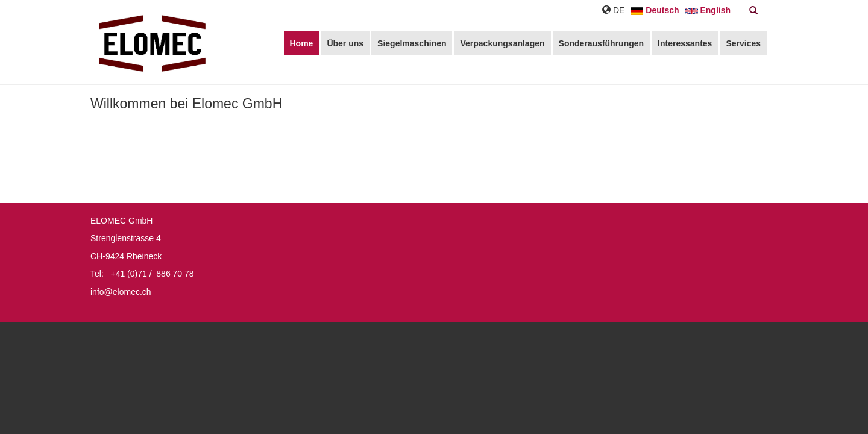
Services (743, 43)
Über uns (345, 43)
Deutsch (655, 10)
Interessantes (685, 43)
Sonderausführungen (602, 43)
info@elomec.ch (121, 292)
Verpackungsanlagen (502, 43)
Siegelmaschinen (412, 43)
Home (302, 43)
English (708, 10)
